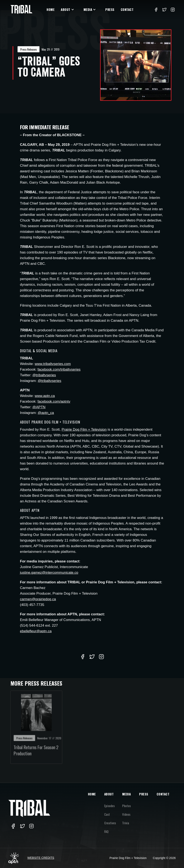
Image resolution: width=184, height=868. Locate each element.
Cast (107, 814)
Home (51, 9)
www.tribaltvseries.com (53, 364)
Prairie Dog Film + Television (84, 430)
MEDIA (127, 794)
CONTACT (163, 794)
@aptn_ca (46, 413)
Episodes (109, 806)
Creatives (110, 823)
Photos (126, 806)
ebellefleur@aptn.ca (36, 631)
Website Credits (41, 858)
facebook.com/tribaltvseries (59, 369)
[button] (69, 10)
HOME (92, 794)
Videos (126, 814)
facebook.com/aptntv (54, 401)
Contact (127, 9)
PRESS (144, 794)
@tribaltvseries (44, 375)
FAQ (106, 831)
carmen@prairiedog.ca (38, 599)
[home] (21, 10)
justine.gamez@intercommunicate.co (49, 573)
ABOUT (109, 794)
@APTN (39, 407)
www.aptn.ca (45, 396)
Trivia (126, 823)
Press (110, 9)
